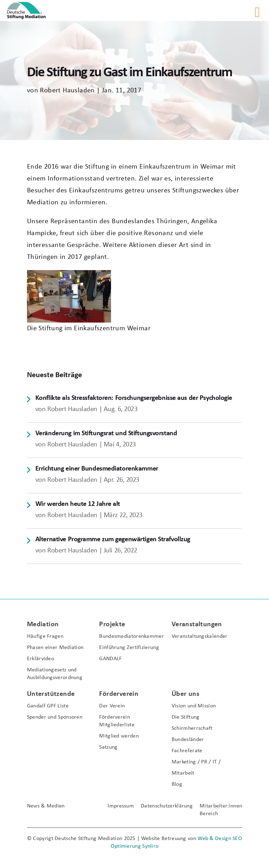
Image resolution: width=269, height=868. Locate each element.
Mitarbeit (183, 773)
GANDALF (110, 659)
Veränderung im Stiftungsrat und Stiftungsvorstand (106, 433)
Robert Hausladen (67, 91)
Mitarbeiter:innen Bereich (221, 810)
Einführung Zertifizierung (129, 648)
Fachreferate (187, 751)
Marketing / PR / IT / (196, 762)
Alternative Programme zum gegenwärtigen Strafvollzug (113, 539)
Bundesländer (188, 740)
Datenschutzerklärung (167, 806)
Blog (177, 784)
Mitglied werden (119, 736)
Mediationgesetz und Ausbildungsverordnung (55, 674)
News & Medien (46, 806)
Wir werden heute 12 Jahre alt (78, 504)
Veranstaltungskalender (200, 636)
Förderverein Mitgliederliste (117, 721)
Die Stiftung (186, 717)
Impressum (121, 806)
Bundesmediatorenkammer (129, 636)
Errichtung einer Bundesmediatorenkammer (97, 469)
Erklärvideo (40, 659)
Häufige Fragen (45, 636)
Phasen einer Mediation (55, 648)
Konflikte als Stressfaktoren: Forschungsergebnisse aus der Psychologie (134, 398)
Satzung (108, 747)
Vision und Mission (194, 706)
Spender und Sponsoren (55, 717)
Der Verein (112, 706)
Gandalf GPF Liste (48, 706)
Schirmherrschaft (192, 728)
